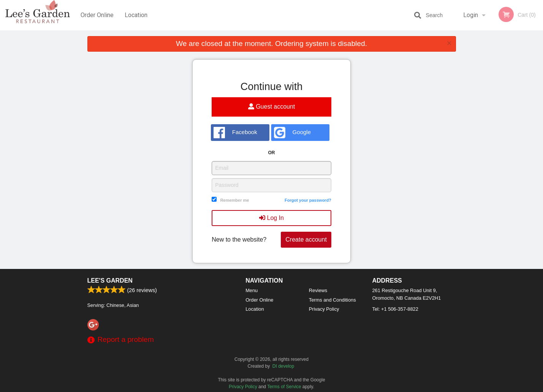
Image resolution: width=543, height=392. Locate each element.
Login (471, 15)
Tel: (395, 309)
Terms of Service (284, 387)
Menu (252, 290)
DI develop (283, 366)
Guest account (272, 107)
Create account (306, 239)
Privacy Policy (324, 309)
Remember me (235, 200)
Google (292, 133)
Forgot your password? (308, 200)
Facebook (235, 133)
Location (136, 15)
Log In (271, 218)
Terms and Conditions (332, 300)
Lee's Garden (110, 281)
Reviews (318, 290)
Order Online (97, 15)
